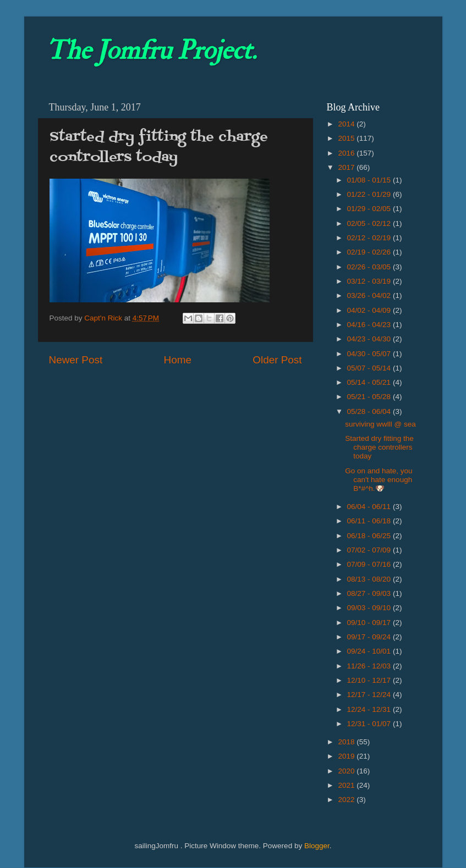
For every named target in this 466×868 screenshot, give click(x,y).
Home (178, 360)
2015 (347, 138)
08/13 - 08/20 (370, 579)
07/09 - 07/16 (370, 564)
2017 (347, 167)
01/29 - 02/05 (370, 209)
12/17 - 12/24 (370, 695)
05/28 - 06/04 (370, 411)
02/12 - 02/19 (370, 238)
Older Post (277, 360)
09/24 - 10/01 (370, 651)
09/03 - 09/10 (370, 608)
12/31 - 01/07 (370, 724)
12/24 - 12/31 (370, 709)
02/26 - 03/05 (370, 267)
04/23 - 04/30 (370, 339)
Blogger (317, 846)
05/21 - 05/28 (370, 397)
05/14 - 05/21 (370, 382)
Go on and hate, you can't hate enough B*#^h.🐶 (379, 480)
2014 (347, 124)
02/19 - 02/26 (370, 252)
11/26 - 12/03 (370, 666)
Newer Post (76, 360)
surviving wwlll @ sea (380, 424)
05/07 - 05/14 (370, 368)
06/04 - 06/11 (370, 507)
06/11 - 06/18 (370, 521)
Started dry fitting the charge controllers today (379, 447)
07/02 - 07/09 (370, 550)
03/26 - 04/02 (370, 295)
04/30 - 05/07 (370, 354)
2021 (347, 785)
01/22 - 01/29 (370, 194)
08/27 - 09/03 (370, 593)
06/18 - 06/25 (370, 536)
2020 (347, 771)
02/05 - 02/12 (370, 223)
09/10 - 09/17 (370, 623)
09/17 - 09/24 (370, 637)
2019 (347, 756)
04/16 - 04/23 (370, 325)
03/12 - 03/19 (370, 281)
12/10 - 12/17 (370, 680)
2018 (347, 742)
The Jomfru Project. (151, 51)
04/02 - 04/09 (370, 310)
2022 (347, 800)
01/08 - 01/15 (370, 180)
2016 (347, 153)
